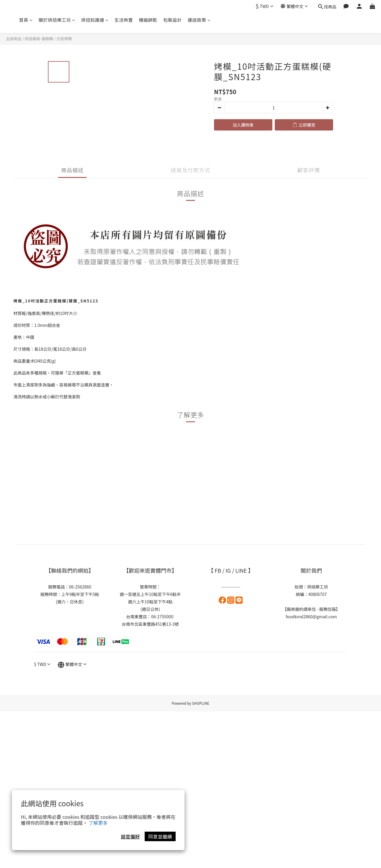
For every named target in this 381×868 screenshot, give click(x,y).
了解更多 (98, 823)
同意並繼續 (160, 836)
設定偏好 (130, 836)
